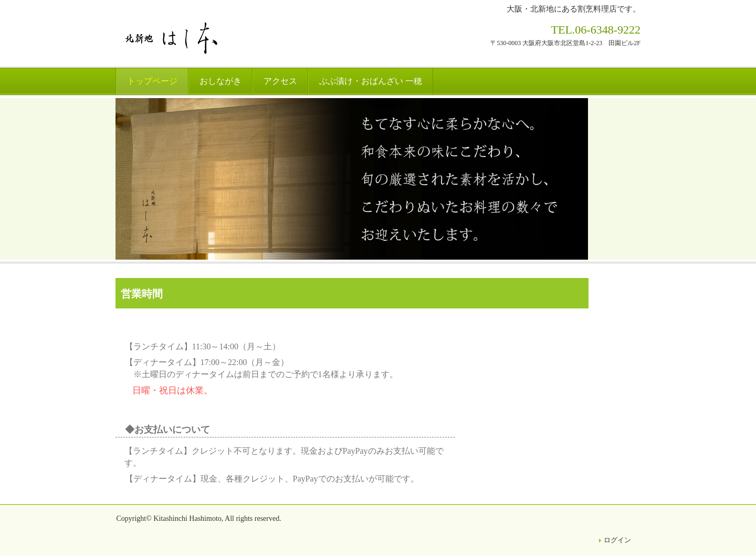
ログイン (617, 540)
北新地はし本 (174, 39)
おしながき (220, 81)
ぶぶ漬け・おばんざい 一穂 (371, 81)
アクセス (280, 81)
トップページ (152, 81)
